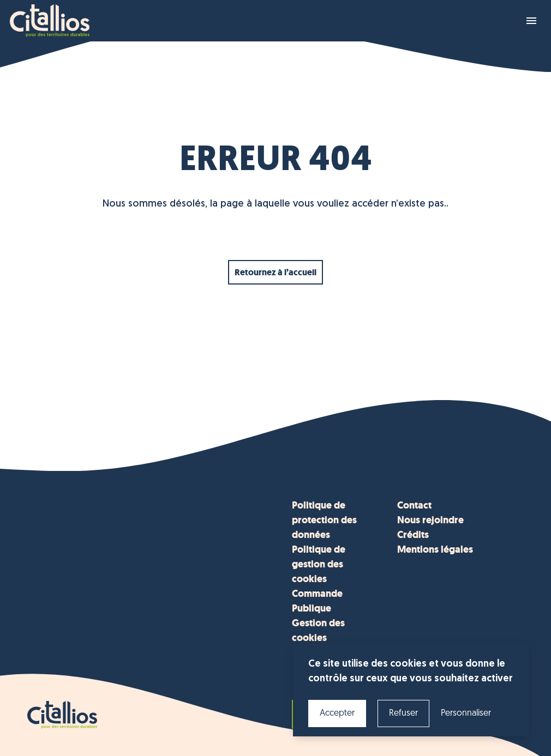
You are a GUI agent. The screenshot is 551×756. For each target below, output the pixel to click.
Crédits (413, 535)
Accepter (337, 713)
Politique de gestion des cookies (319, 564)
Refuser (403, 713)
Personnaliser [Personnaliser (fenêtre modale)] (466, 713)
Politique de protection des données (324, 520)
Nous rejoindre (430, 520)
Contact (414, 505)
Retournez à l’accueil (275, 272)
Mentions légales (435, 549)
